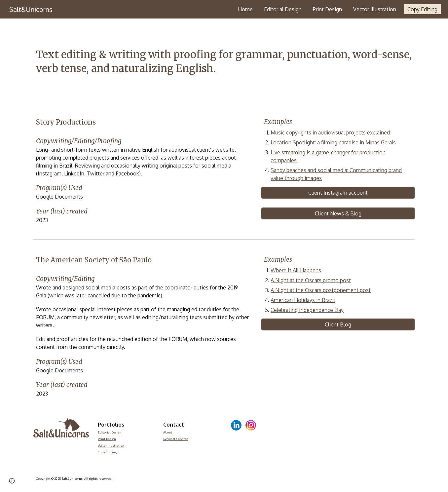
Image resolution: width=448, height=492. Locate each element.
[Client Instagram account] (338, 193)
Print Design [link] (327, 9)
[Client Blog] (338, 324)
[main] (224, 62)
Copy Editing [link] (422, 9)
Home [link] (245, 9)
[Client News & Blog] (338, 213)
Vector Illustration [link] (375, 9)
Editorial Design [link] (283, 9)
